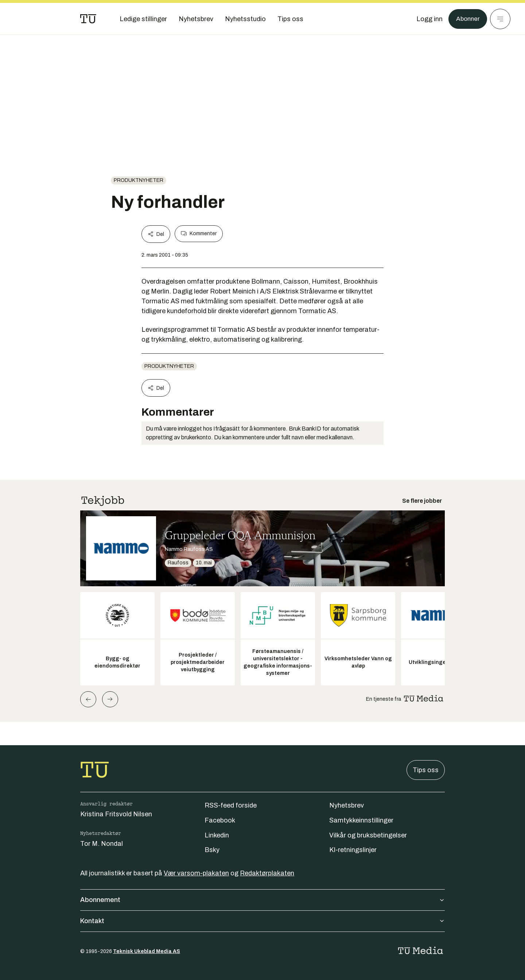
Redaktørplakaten (267, 873)
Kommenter (199, 234)
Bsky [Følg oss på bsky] (212, 850)
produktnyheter (139, 180)
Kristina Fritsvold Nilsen (116, 814)
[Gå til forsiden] (88, 19)
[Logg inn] (428, 19)
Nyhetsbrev (347, 805)
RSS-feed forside (231, 805)
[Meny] (500, 19)
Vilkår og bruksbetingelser (368, 835)
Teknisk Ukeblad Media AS (147, 951)
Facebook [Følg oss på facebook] (220, 820)
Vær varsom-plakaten (196, 873)
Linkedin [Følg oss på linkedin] (217, 835)
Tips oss (426, 770)
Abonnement (262, 900)
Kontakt (262, 921)
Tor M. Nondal (102, 844)
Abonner (467, 19)
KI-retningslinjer (353, 850)
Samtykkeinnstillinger (361, 820)
